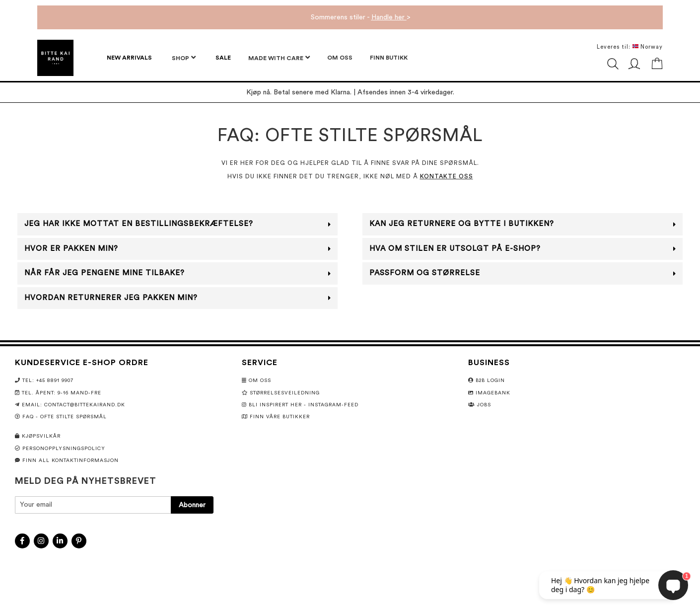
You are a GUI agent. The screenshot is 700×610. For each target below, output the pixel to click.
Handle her (389, 17)
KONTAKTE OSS (447, 176)
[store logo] (55, 58)
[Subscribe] (192, 505)
